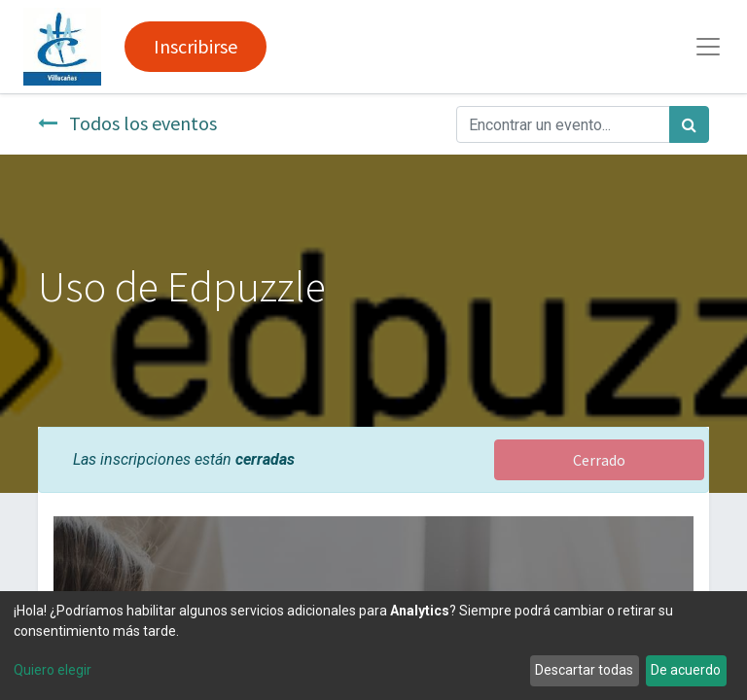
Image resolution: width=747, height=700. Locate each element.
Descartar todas (584, 670)
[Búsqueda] (689, 124)
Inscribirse (196, 46)
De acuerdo (686, 670)
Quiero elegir (53, 670)
